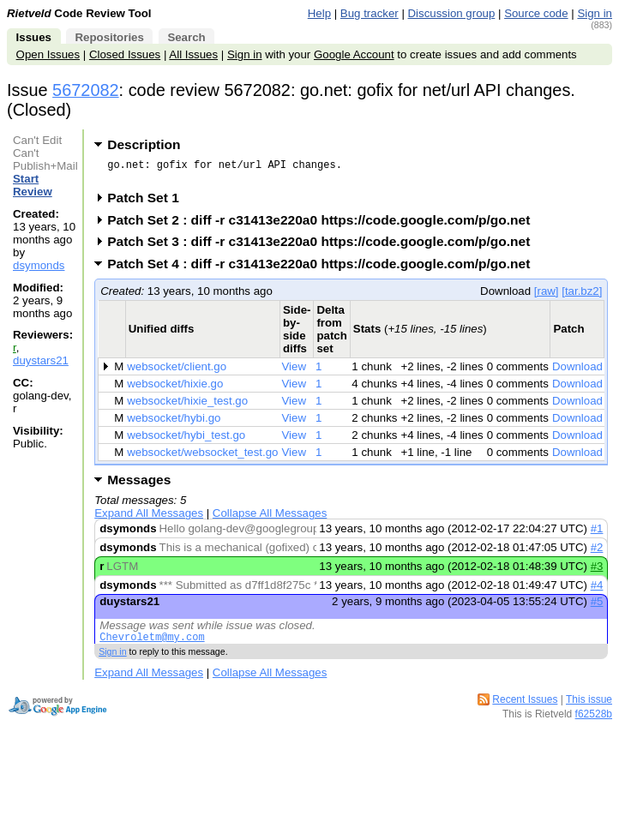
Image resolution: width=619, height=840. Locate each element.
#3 (597, 571)
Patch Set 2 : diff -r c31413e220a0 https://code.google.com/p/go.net (324, 225)
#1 (597, 534)
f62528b (594, 722)
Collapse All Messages (270, 518)
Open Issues (48, 54)
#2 (597, 552)
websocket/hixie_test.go (187, 406)
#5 (597, 606)
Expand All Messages (149, 518)
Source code (536, 13)
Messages (139, 485)
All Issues (193, 54)
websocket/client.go (177, 372)
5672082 (86, 90)
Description (144, 144)
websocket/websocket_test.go (202, 457)
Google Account (354, 54)
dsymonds (39, 265)
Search (186, 37)
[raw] (547, 296)
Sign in (595, 13)
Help (319, 13)
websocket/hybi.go (174, 423)
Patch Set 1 (149, 203)
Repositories (109, 37)
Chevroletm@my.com (152, 644)
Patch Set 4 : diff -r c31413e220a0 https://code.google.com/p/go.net (324, 269)
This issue (589, 707)
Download (577, 372)
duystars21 (41, 360)
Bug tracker (370, 13)
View (294, 372)
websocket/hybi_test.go (186, 440)
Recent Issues (525, 707)
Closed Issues (125, 54)
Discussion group (452, 13)
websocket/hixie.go (175, 389)
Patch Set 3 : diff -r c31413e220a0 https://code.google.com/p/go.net (324, 246)
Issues (34, 37)
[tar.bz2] (582, 296)
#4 (597, 590)
